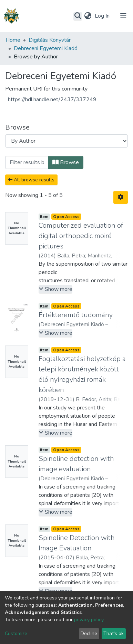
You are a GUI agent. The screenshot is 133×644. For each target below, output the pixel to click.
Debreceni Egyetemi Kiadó (46, 48)
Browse (66, 162)
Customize (16, 633)
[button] (88, 16)
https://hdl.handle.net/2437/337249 (52, 100)
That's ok (114, 633)
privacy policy (89, 620)
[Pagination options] (121, 197)
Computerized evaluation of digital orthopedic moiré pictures (81, 236)
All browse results (31, 180)
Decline (89, 633)
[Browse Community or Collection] (66, 141)
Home (13, 40)
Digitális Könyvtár (50, 40)
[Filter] (27, 162)
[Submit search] (78, 16)
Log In (103, 16)
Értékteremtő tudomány (76, 315)
